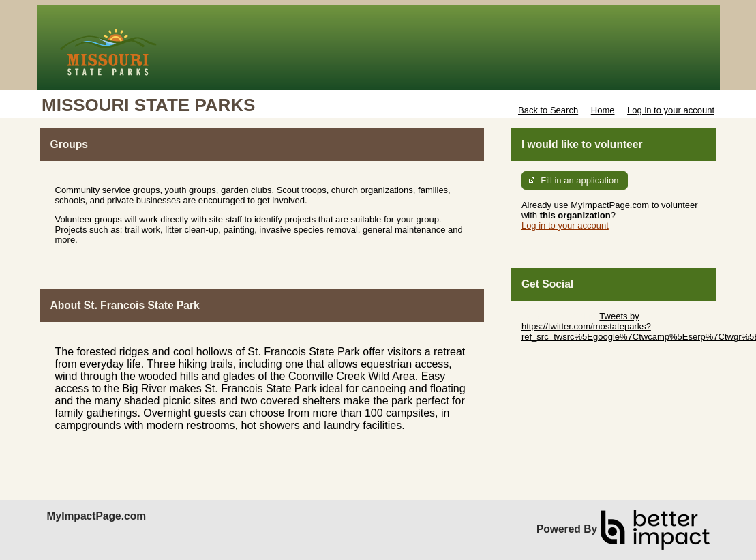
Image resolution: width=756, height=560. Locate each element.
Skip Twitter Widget (559, 316)
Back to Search (548, 110)
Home (603, 110)
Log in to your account (671, 110)
